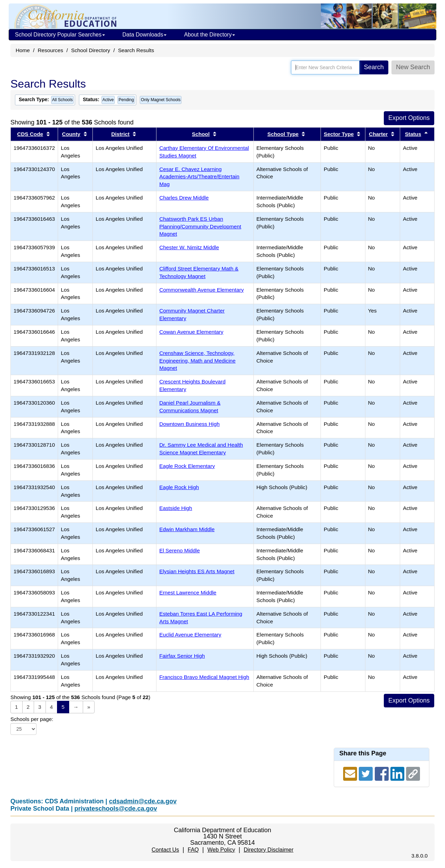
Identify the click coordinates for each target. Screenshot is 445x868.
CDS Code (30, 134)
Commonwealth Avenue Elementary (201, 290)
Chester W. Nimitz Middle (189, 247)
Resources (51, 50)
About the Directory (209, 35)
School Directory (90, 50)
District (120, 134)
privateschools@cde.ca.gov (116, 809)
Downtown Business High (189, 424)
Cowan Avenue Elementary (191, 332)
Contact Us (165, 850)
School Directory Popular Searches (60, 35)
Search (374, 67)
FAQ (193, 850)
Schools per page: (32, 719)
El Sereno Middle (180, 550)
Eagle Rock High (179, 487)
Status (413, 134)
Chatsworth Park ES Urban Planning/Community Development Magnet (200, 226)
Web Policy (221, 850)
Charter (378, 134)
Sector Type (339, 134)
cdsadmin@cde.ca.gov (143, 801)
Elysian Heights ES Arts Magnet (197, 571)
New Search (413, 67)
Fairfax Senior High (182, 656)
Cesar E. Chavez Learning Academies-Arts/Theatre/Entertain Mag (199, 177)
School (201, 134)
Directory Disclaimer (269, 850)
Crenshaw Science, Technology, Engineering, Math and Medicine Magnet (197, 361)
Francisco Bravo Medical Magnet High (204, 677)
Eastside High (176, 508)
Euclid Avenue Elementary (190, 635)
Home (23, 50)
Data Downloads (144, 35)
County (71, 134)
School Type (283, 134)
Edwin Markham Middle (187, 529)
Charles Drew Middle (184, 198)
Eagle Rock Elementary (187, 466)
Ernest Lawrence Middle (188, 593)
